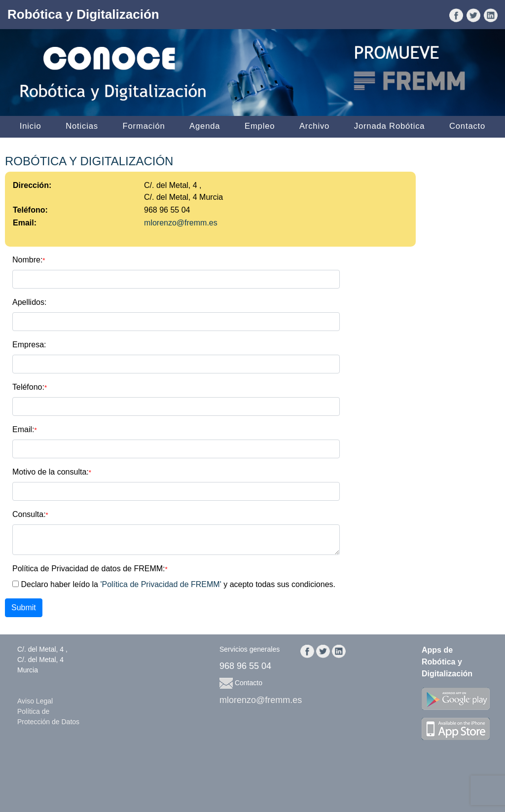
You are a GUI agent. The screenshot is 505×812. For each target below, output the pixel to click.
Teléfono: (30, 387)
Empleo (260, 126)
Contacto (467, 126)
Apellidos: (29, 302)
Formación (144, 126)
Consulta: (30, 514)
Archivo (314, 126)
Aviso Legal (35, 701)
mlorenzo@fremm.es (181, 223)
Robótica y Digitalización (83, 14)
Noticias (82, 126)
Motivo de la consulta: (52, 472)
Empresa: (29, 345)
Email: (25, 429)
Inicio (31, 126)
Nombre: (29, 260)
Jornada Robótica (390, 126)
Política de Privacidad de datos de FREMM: (90, 569)
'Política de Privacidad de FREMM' (161, 584)
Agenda (205, 126)
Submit (24, 608)
